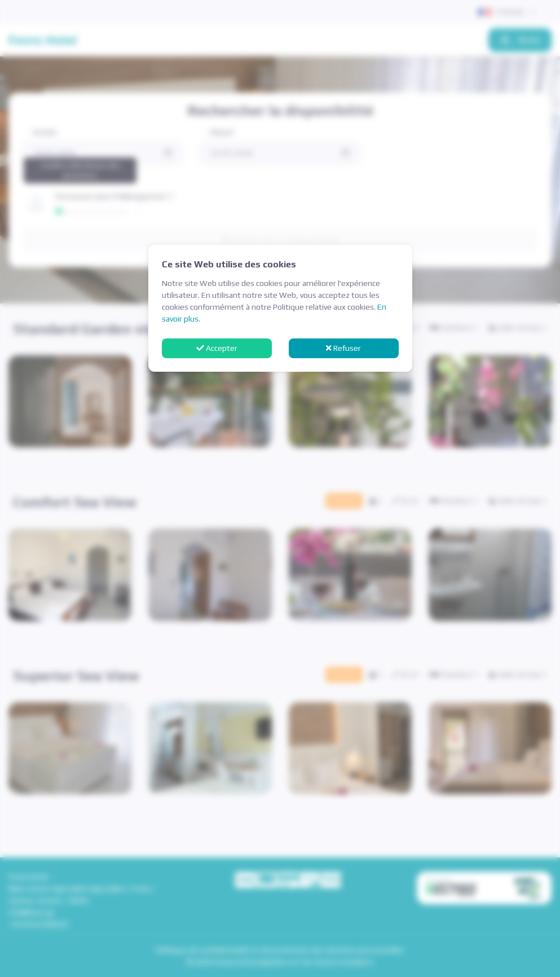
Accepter (217, 348)
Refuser (343, 348)
